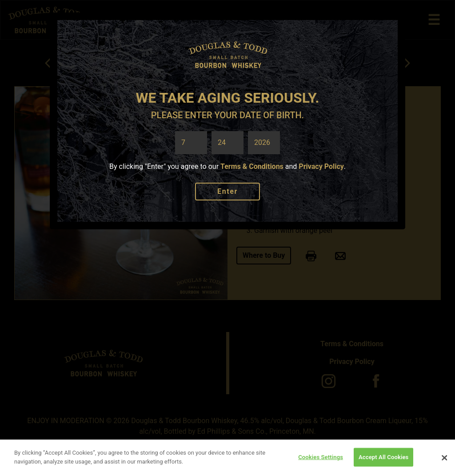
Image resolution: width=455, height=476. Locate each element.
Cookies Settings (321, 458)
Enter (227, 191)
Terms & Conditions (252, 166)
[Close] (444, 460)
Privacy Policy (321, 166)
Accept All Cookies (383, 458)
